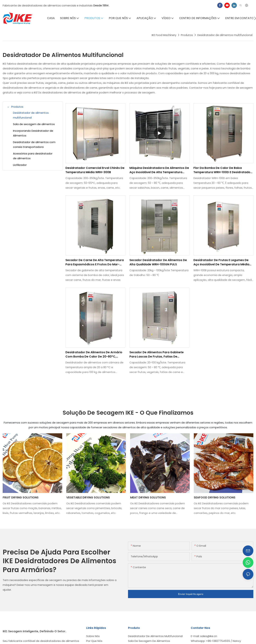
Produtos (187, 35)
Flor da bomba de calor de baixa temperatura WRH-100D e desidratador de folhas (222, 170)
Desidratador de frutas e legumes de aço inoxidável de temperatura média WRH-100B (221, 262)
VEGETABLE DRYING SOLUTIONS (88, 497)
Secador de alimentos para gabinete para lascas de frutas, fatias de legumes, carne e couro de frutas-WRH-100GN (157, 354)
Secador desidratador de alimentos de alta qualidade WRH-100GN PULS (158, 262)
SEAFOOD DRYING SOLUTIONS (215, 497)
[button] (255, 18)
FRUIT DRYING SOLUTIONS (21, 497)
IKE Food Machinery (164, 35)
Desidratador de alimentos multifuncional (225, 35)
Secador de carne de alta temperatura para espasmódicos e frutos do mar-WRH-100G (95, 262)
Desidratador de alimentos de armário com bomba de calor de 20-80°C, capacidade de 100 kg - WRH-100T (94, 354)
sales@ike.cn (209, 636)
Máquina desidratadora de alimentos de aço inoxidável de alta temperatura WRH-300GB (159, 170)
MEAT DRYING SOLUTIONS (148, 497)
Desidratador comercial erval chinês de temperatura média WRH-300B (95, 170)
